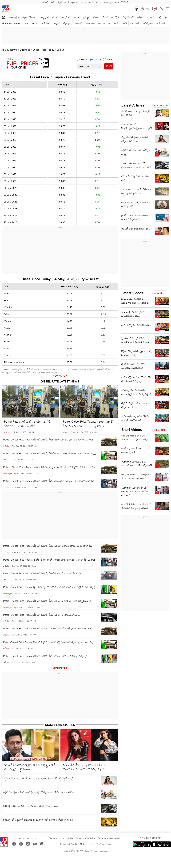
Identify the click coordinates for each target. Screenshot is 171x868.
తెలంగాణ (77, 17)
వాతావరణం (90, 23)
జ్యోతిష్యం (67, 23)
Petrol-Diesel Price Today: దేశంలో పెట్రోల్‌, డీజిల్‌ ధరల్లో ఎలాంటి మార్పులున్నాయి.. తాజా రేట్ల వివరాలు (48, 642)
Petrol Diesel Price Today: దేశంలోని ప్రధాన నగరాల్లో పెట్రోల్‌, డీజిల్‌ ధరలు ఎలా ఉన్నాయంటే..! (49, 628)
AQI (148, 9)
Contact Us (55, 838)
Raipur (7, 342)
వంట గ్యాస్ (78, 23)
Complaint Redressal (109, 838)
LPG (109, 59)
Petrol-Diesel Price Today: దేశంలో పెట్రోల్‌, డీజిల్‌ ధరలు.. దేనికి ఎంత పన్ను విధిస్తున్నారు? (46, 656)
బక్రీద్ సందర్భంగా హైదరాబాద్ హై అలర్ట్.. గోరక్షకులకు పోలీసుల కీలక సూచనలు (39, 792)
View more (161, 105)
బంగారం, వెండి (105, 23)
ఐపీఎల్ (55, 17)
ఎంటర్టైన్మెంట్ (44, 17)
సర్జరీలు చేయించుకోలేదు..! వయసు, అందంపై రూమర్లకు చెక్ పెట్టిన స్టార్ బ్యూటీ (38, 778)
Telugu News (9, 50)
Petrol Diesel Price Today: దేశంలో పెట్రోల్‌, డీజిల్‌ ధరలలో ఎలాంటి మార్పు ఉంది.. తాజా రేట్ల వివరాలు (48, 546)
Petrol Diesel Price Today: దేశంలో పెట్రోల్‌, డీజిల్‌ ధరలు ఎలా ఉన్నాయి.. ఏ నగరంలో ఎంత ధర (49, 481)
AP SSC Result (13, 23)
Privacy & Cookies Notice (74, 844)
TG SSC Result (31, 23)
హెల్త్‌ (159, 17)
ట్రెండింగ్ (151, 17)
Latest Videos (132, 293)
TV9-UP (125, 2)
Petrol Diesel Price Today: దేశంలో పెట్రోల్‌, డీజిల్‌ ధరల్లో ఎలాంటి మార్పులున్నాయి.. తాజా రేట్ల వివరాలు (48, 453)
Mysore (8, 321)
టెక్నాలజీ (56, 23)
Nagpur (8, 328)
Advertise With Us (85, 838)
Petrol (84, 59)
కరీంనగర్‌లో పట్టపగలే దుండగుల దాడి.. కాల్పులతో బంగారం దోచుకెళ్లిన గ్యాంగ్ (38, 820)
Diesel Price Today (44, 50)
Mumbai (8, 307)
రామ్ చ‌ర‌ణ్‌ (161, 23)
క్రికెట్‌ (116, 23)
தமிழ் (99, 2)
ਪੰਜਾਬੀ (91, 2)
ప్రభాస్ (124, 23)
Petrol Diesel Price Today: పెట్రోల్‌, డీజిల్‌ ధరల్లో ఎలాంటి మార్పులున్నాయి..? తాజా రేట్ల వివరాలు (49, 560)
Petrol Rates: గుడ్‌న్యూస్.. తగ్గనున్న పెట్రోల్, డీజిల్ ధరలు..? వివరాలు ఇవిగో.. (28, 424)
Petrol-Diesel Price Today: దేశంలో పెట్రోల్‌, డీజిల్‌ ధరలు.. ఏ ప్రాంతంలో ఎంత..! (42, 615)
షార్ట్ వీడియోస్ (128, 17)
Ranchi (7, 355)
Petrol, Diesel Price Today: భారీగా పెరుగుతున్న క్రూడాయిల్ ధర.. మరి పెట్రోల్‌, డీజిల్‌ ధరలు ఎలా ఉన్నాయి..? (49, 467)
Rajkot (7, 348)
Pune (6, 300)
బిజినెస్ (105, 17)
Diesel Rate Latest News (60, 381)
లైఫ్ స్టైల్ (87, 17)
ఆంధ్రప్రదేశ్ (65, 17)
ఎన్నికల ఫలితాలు (29, 17)
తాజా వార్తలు (14, 17)
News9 (45, 2)
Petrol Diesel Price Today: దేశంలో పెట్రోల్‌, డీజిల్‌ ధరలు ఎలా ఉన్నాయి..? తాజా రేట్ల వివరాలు (48, 440)
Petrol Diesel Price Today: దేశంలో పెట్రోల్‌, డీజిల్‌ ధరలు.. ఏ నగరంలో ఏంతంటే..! (43, 573)
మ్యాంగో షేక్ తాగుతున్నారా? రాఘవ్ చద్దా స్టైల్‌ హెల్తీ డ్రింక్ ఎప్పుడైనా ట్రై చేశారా (30, 767)
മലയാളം (108, 2)
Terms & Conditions (100, 844)
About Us (68, 838)
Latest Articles (133, 105)
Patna (7, 293)
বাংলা (83, 2)
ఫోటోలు (96, 17)
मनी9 (117, 2)
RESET (109, 66)
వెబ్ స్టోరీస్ (115, 17)
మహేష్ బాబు (148, 23)
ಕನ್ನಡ (60, 2)
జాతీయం (141, 17)
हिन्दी (53, 2)
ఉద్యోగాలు (46, 23)
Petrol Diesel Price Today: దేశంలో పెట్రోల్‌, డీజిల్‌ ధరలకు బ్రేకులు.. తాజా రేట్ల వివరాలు (88, 424)
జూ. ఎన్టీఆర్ (135, 23)
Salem (7, 314)
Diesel (97, 59)
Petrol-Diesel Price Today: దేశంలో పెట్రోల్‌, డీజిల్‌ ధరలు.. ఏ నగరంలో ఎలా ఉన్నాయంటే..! (47, 601)
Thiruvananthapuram (14, 362)
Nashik (7, 335)
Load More (59, 668)
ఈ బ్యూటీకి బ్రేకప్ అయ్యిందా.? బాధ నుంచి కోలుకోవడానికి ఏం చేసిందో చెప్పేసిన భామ (84, 767)
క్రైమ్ (166, 17)
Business (25, 50)
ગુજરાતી (75, 2)
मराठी (67, 2)
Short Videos (132, 430)
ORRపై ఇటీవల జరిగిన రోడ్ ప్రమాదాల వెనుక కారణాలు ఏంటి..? (32, 806)
